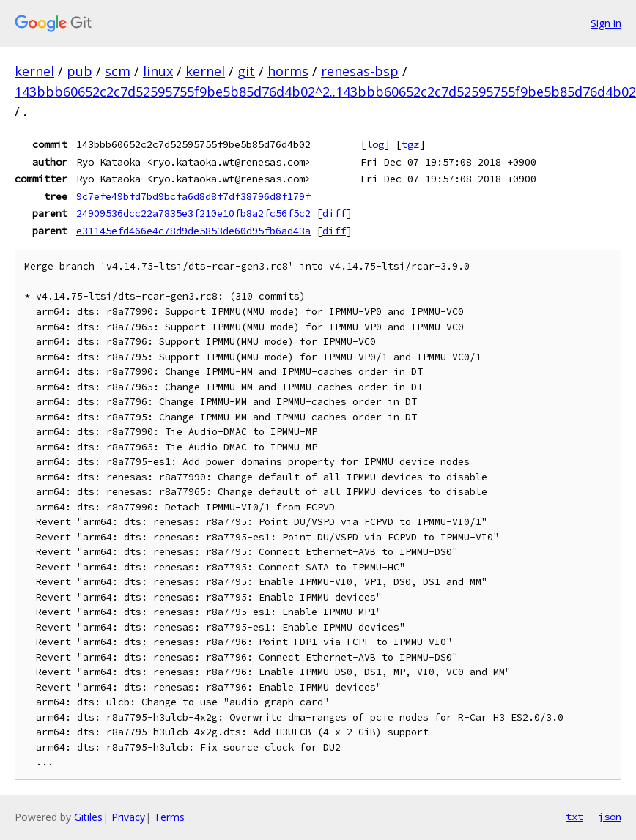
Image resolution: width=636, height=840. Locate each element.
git (246, 71)
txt (574, 817)
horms (288, 71)
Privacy (128, 817)
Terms (169, 817)
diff (334, 213)
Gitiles (88, 817)
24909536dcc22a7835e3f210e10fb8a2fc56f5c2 (193, 213)
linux (158, 71)
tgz (410, 144)
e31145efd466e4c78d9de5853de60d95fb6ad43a (193, 231)
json (610, 817)
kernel (34, 71)
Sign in (606, 23)
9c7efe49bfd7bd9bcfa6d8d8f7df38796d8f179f (193, 196)
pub (79, 71)
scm (118, 71)
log (375, 144)
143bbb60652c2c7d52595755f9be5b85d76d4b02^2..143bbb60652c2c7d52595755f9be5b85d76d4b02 (325, 92)
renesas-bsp (360, 71)
